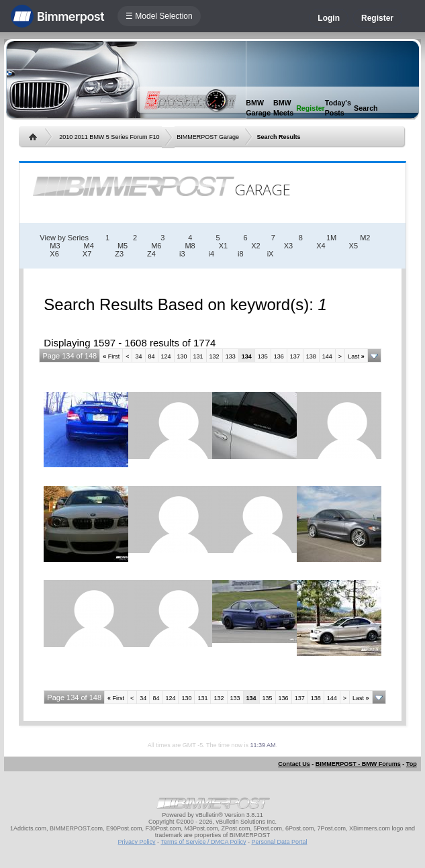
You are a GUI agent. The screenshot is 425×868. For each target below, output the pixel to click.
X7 (87, 254)
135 (263, 356)
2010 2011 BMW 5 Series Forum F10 (109, 137)
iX (271, 254)
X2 (255, 246)
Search (366, 108)
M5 (123, 246)
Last (356, 356)
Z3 (119, 254)
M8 (190, 246)
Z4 (151, 254)
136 (279, 356)
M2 (365, 238)
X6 (54, 254)
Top (412, 764)
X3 (288, 246)
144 (327, 356)
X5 (353, 246)
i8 (241, 254)
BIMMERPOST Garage (208, 137)
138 (311, 356)
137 (295, 356)
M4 (89, 246)
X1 (223, 246)
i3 (182, 254)
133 (231, 356)
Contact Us (294, 764)
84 (152, 356)
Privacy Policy (137, 842)
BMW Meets (283, 108)
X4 (321, 246)
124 (166, 356)
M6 (156, 246)
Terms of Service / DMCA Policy (203, 842)
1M (331, 238)
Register (377, 18)
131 (198, 356)
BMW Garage (258, 108)
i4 (212, 254)
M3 (55, 246)
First (111, 356)
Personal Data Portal (279, 842)
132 (215, 356)
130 (182, 356)
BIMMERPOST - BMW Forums (358, 764)
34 (138, 356)
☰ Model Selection (159, 16)
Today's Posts (338, 108)
